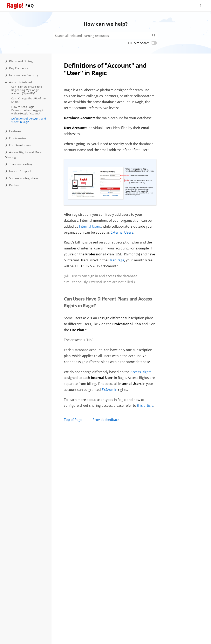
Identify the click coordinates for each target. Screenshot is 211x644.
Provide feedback (106, 420)
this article (145, 405)
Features (13, 131)
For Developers (18, 145)
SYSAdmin (109, 390)
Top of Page (73, 420)
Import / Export (18, 171)
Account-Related (19, 82)
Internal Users (90, 226)
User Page (116, 260)
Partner (12, 185)
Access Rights (141, 372)
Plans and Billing (19, 61)
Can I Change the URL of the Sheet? (28, 100)
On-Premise (16, 138)
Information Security (22, 75)
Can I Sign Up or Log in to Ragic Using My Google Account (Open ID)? (27, 90)
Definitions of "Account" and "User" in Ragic (29, 120)
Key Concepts (17, 68)
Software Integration (22, 178)
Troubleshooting (19, 164)
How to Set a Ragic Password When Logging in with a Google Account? (28, 110)
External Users (122, 232)
